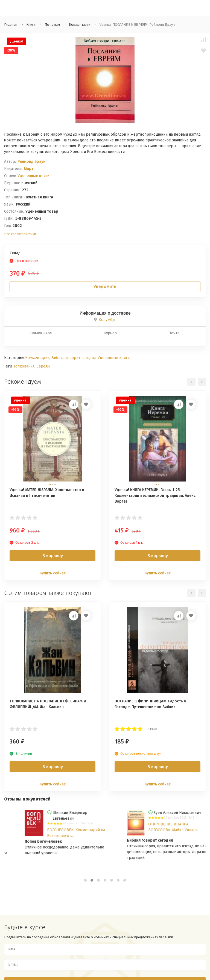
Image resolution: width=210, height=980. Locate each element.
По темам (52, 25)
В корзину (53, 556)
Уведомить (105, 287)
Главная (11, 25)
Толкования (24, 366)
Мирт (29, 169)
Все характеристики (20, 234)
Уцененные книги (33, 176)
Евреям (43, 366)
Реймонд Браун (31, 162)
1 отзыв (151, 729)
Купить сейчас (53, 573)
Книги (31, 25)
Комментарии (80, 25)
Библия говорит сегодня (74, 358)
